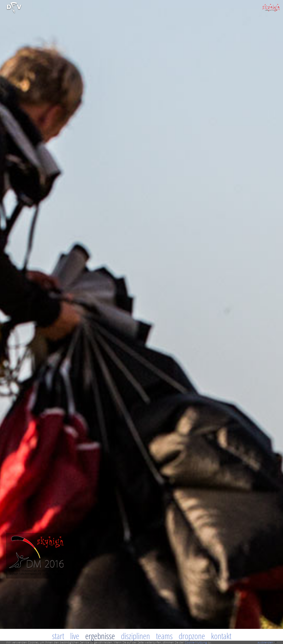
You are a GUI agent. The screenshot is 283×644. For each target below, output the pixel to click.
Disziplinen (135, 636)
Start (58, 636)
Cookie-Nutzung (196, 642)
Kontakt (221, 636)
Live (75, 636)
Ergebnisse (100, 636)
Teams (164, 636)
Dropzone (192, 636)
